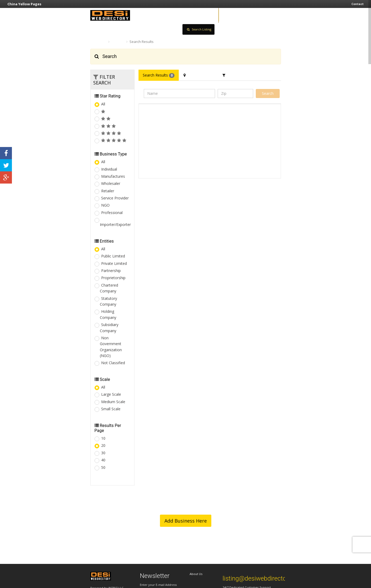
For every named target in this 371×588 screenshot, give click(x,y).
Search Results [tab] (159, 75)
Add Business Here (186, 521)
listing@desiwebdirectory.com (264, 578)
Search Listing (199, 29)
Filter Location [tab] (198, 75)
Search (118, 42)
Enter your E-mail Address (158, 585)
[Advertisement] (251, 141)
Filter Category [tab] (238, 75)
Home (98, 42)
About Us (196, 574)
